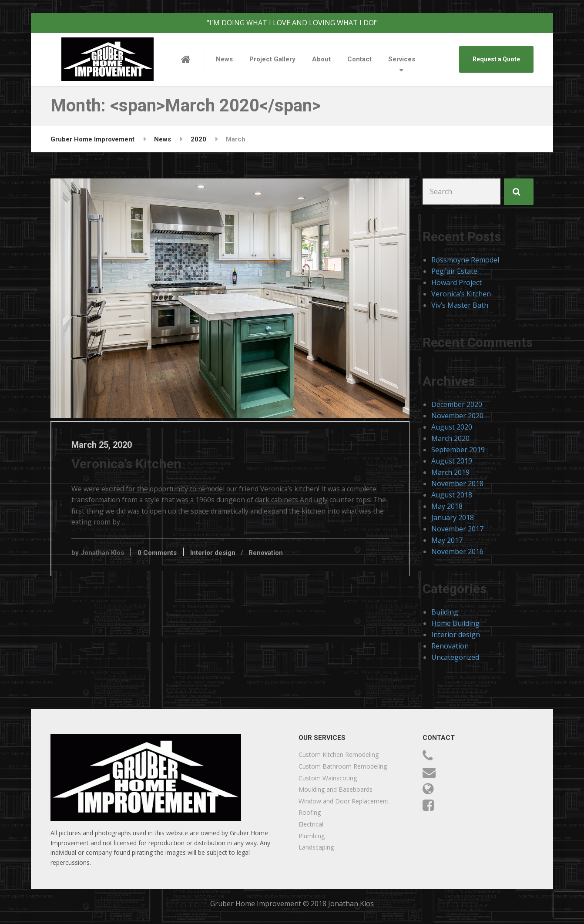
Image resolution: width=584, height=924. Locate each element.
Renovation (272, 555)
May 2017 (447, 540)
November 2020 (457, 416)
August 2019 (452, 461)
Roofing (310, 812)
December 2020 (457, 404)
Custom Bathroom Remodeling (343, 766)
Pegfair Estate (454, 271)
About (321, 59)
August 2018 (452, 495)
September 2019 (458, 450)
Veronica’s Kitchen (133, 465)
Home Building (455, 623)
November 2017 (457, 529)
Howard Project (456, 282)
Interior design (219, 555)
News (224, 59)
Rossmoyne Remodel (465, 260)
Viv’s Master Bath (460, 305)
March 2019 (450, 472)
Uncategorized (455, 657)
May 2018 (447, 506)
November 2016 (457, 551)
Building (445, 612)
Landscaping (316, 847)
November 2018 (457, 484)
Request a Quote (496, 59)
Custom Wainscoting (328, 778)
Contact (359, 59)
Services (402, 59)
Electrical (311, 824)
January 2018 (453, 517)
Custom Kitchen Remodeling (339, 754)
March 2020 (450, 438)
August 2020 (452, 427)
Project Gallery (272, 59)
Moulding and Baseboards (336, 789)
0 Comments (164, 555)
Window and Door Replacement (344, 801)
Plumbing (312, 836)
